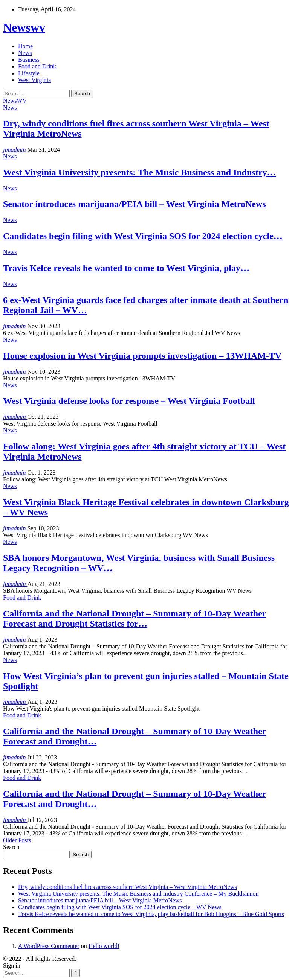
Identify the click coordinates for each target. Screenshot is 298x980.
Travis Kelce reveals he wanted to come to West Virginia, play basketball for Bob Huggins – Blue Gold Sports (151, 914)
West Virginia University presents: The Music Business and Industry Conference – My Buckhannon (138, 894)
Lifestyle (29, 73)
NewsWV (15, 101)
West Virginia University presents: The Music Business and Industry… (140, 172)
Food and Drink (37, 66)
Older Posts (17, 840)
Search (11, 847)
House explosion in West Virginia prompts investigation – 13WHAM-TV (142, 356)
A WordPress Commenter (49, 946)
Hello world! (104, 946)
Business (29, 60)
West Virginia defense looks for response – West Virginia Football (129, 401)
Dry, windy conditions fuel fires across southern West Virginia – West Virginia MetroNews (128, 887)
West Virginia (34, 80)
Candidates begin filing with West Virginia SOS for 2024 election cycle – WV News (120, 907)
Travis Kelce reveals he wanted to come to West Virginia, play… (126, 268)
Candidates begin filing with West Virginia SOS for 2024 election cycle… (143, 236)
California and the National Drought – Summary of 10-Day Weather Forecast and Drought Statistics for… (134, 619)
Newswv (24, 27)
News (25, 53)
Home (25, 46)
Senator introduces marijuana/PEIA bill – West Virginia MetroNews (134, 204)
